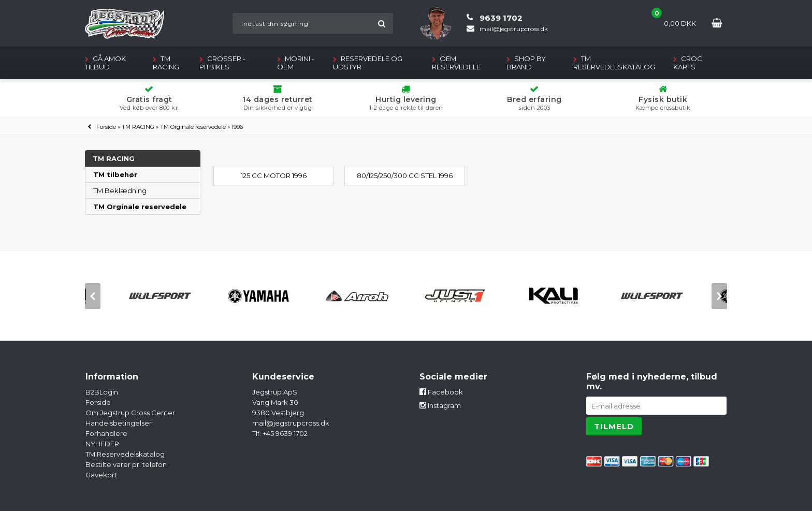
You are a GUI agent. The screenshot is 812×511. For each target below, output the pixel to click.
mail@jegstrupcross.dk (291, 423)
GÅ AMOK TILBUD (105, 63)
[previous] (93, 296)
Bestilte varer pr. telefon (126, 464)
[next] (719, 296)
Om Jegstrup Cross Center (130, 413)
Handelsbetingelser (119, 423)
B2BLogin (102, 392)
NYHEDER (102, 444)
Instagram (440, 405)
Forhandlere (106, 433)
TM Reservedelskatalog (614, 63)
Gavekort (101, 475)
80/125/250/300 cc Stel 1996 (405, 176)
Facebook (441, 392)
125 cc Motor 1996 (274, 176)
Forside (106, 127)
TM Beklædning (120, 191)
